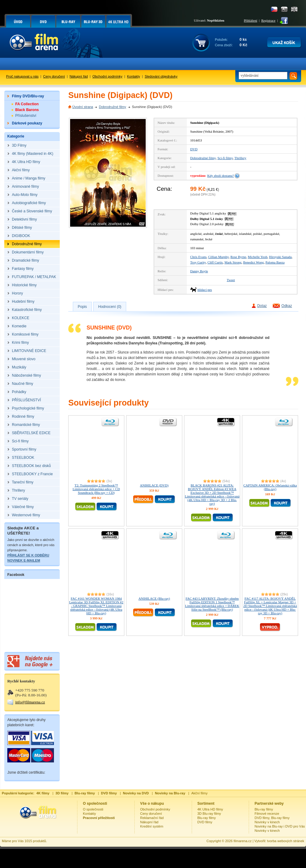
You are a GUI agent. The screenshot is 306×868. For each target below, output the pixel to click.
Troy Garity (198, 262)
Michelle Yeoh (258, 257)
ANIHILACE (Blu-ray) (154, 598)
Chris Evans (198, 257)
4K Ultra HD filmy (210, 809)
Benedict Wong (254, 262)
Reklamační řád (152, 818)
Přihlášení (251, 20)
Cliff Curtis (215, 262)
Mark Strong (233, 262)
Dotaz (262, 306)
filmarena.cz (242, 841)
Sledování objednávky (161, 76)
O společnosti (93, 809)
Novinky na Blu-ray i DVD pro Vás (280, 826)
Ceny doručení (54, 76)
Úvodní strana (83, 107)
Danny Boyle (199, 271)
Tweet (231, 280)
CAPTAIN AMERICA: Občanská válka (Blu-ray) (270, 487)
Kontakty (134, 76)
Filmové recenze (267, 814)
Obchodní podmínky (107, 76)
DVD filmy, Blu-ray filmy (272, 818)
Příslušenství (26, 116)
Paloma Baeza (275, 262)
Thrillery (240, 158)
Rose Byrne (238, 257)
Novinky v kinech (267, 822)
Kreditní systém (152, 826)
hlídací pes (205, 290)
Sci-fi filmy (225, 158)
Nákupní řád (79, 76)
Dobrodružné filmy (112, 107)
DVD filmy (205, 822)
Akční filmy (199, 793)
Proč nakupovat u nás (22, 76)
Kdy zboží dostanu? (221, 176)
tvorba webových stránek (286, 841)
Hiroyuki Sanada (280, 257)
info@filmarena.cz (30, 702)
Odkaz (287, 306)
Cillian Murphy (218, 257)
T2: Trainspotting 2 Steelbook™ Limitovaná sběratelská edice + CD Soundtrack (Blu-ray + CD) (96, 489)
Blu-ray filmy (207, 818)
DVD (194, 149)
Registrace (268, 20)
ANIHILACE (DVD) (154, 485)
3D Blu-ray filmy (209, 814)
